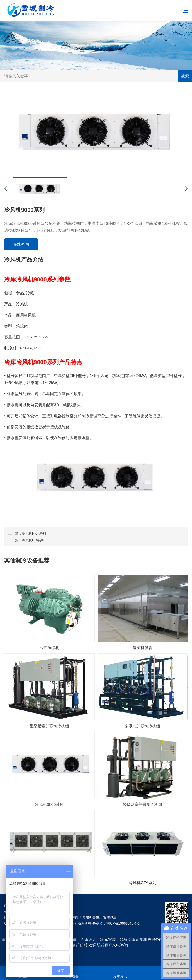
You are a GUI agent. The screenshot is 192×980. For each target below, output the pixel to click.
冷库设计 (88, 939)
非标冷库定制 (132, 939)
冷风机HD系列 (33, 540)
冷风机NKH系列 (34, 533)
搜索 (185, 76)
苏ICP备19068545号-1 (123, 923)
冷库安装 (108, 939)
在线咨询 (21, 244)
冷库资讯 (120, 973)
